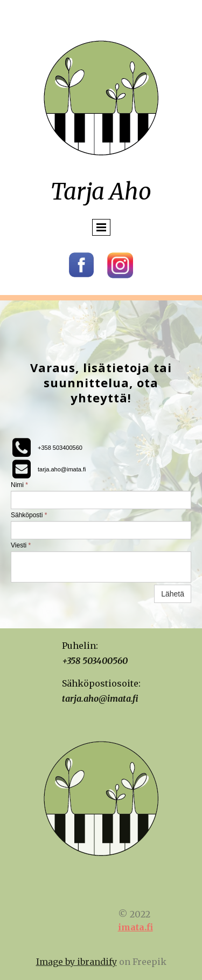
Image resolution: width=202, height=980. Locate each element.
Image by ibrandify (76, 962)
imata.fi (135, 927)
